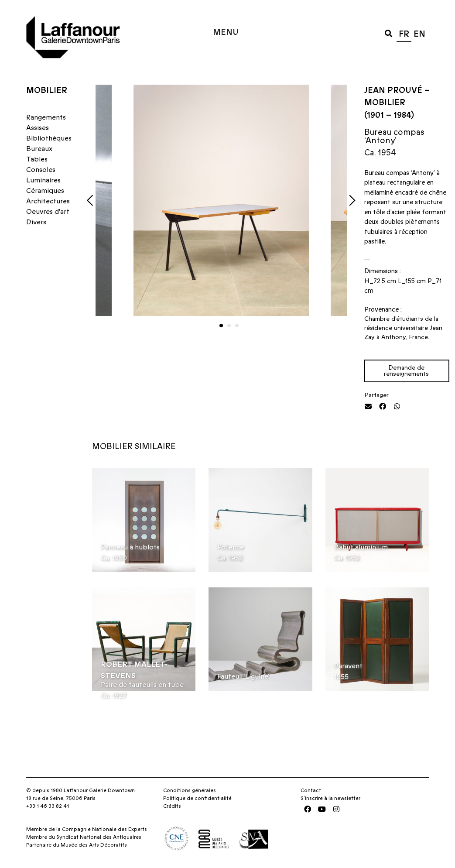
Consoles (41, 170)
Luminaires (43, 180)
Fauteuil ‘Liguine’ (243, 676)
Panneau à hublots (130, 547)
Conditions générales (190, 790)
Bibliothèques (49, 138)
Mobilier (47, 91)
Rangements (46, 117)
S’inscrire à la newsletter (330, 798)
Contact (311, 790)
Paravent (348, 666)
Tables (37, 159)
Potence (231, 547)
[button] (388, 33)
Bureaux (39, 149)
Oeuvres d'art (48, 212)
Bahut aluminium (361, 547)
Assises (38, 128)
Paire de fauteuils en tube (142, 685)
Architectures (48, 201)
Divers (36, 222)
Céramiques (45, 191)
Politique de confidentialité (197, 798)
